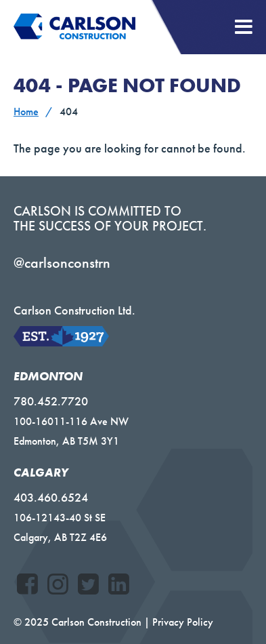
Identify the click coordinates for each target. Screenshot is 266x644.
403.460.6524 (51, 497)
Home (26, 112)
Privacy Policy (183, 622)
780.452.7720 (51, 401)
